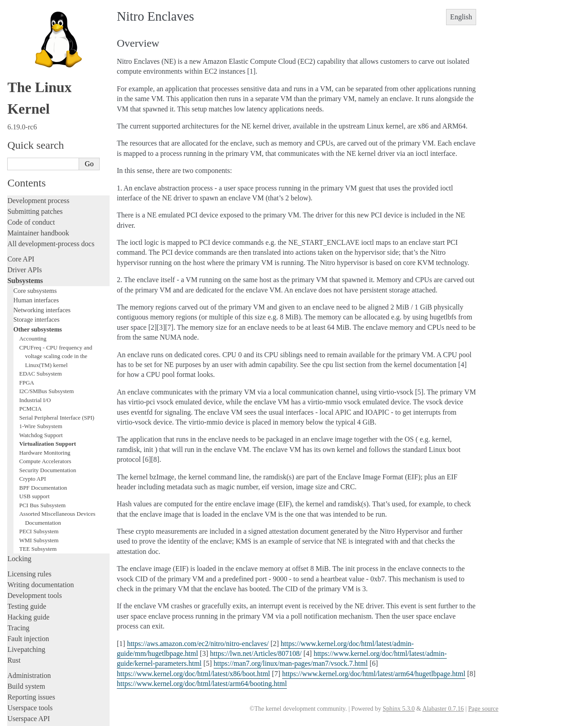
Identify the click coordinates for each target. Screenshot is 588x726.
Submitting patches (35, 103)
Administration (29, 567)
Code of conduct (31, 113)
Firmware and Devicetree (44, 636)
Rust (14, 551)
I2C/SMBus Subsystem (47, 282)
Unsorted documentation (43, 666)
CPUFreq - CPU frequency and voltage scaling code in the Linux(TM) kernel (56, 248)
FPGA (27, 274)
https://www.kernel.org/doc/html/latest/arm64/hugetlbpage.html (374, 674)
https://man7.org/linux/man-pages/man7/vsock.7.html (290, 663)
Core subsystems (35, 182)
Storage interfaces (37, 211)
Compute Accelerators (45, 352)
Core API (21, 150)
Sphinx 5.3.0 (399, 709)
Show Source (26, 718)
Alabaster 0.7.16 (443, 709)
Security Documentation (48, 361)
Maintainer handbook (38, 124)
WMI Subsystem (39, 432)
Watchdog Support (41, 326)
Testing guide (27, 498)
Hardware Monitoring (45, 344)
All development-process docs (51, 135)
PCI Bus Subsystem (42, 396)
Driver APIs (24, 161)
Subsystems (25, 172)
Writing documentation (40, 476)
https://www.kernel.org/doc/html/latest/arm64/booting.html (202, 684)
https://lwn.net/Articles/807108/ (256, 653)
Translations (25, 682)
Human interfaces (36, 191)
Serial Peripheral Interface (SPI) (57, 309)
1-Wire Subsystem (41, 317)
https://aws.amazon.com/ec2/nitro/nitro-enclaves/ (198, 644)
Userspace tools (30, 599)
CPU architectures (33, 651)
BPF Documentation (43, 379)
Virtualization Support (48, 335)
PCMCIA (31, 300)
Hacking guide (28, 508)
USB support (35, 387)
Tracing (18, 519)
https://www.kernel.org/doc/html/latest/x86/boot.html (193, 674)
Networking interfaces (42, 201)
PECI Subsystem (39, 423)
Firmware (21, 625)
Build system (26, 578)
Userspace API (29, 610)
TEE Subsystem (38, 440)
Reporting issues (31, 588)
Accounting (33, 230)
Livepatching (26, 541)
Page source (483, 709)
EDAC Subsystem (41, 265)
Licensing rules (29, 465)
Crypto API (33, 370)
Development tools (34, 487)
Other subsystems (38, 221)
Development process (38, 92)
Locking (19, 450)
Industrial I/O (35, 291)
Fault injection (28, 530)
